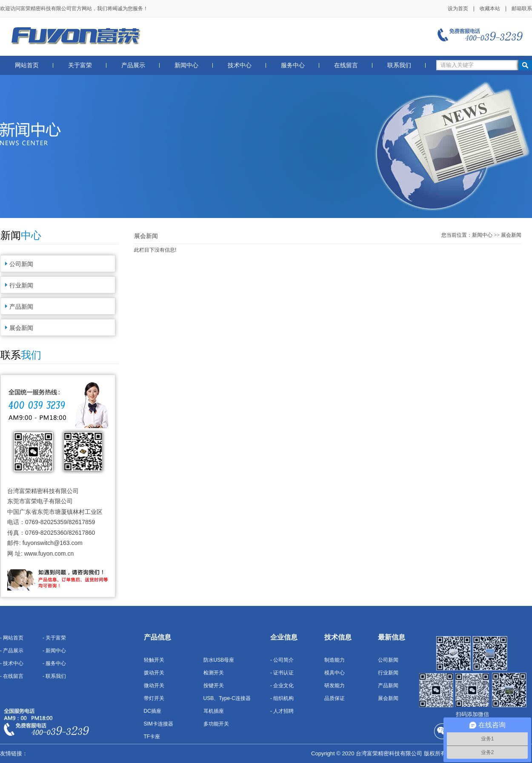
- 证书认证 (282, 673)
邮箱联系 (522, 9)
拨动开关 (154, 673)
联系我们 (399, 65)
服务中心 (293, 65)
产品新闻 (21, 307)
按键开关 (214, 686)
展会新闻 (21, 328)
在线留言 (346, 65)
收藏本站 (490, 9)
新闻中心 (186, 65)
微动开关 (154, 686)
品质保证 (335, 698)
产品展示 (133, 65)
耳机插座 (214, 711)
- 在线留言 (12, 676)
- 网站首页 (12, 638)
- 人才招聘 (282, 711)
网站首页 (27, 65)
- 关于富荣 (54, 638)
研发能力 (335, 686)
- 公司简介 (282, 660)
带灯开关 (154, 698)
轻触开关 (154, 660)
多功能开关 (216, 724)
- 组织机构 (282, 698)
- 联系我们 (54, 676)
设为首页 (458, 9)
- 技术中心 (12, 663)
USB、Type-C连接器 (227, 698)
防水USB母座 (219, 660)
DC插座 (153, 711)
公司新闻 (21, 264)
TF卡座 (152, 737)
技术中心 (240, 65)
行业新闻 (21, 285)
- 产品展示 (12, 651)
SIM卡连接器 (159, 724)
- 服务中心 (54, 663)
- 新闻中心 (54, 651)
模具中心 (335, 673)
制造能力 (335, 660)
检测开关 (214, 673)
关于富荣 (80, 65)
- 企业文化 (282, 686)
